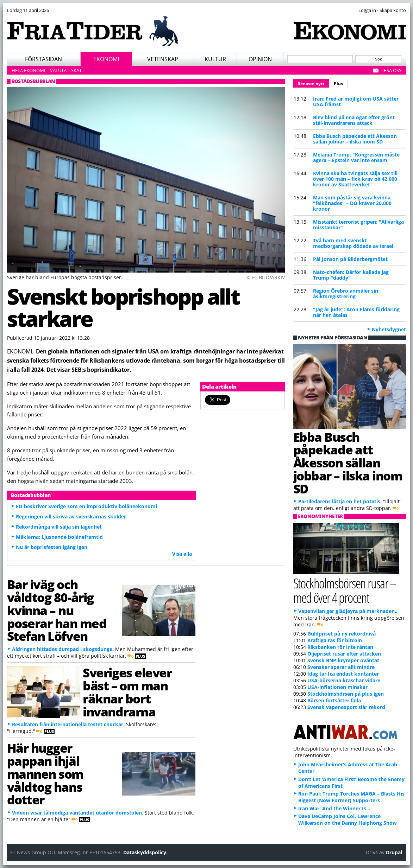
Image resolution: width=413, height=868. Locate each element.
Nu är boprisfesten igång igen (52, 547)
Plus (338, 84)
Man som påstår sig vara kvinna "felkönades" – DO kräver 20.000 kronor (352, 203)
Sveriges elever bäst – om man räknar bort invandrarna (127, 692)
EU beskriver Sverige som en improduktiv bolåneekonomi (86, 506)
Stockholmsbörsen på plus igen (346, 694)
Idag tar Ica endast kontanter (343, 674)
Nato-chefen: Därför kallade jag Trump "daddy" (351, 275)
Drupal (394, 852)
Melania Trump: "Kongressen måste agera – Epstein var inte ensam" (356, 157)
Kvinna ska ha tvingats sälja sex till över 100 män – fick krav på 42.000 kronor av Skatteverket (355, 179)
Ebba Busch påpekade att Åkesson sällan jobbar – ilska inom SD (355, 139)
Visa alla (182, 554)
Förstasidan (43, 59)
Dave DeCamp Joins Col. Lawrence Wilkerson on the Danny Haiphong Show (348, 819)
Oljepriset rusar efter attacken (344, 654)
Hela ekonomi (29, 70)
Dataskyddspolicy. (145, 852)
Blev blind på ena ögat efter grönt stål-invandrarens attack (354, 120)
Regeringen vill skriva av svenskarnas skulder (71, 516)
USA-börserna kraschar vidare (344, 680)
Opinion (260, 59)
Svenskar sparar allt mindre (341, 667)
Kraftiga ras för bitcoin (335, 640)
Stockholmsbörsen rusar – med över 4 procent (345, 590)
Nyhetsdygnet (389, 329)
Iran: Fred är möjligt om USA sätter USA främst (356, 101)
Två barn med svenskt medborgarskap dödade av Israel (353, 243)
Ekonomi (106, 59)
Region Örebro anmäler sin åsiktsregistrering (346, 293)
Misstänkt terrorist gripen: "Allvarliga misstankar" (358, 225)
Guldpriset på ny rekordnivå (342, 634)
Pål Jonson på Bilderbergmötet (350, 259)
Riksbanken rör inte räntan (340, 647)
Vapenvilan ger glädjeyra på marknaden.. (348, 611)
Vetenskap (163, 59)
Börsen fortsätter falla (334, 700)
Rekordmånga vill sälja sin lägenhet (59, 527)
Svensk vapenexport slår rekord (346, 707)
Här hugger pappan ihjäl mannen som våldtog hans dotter (45, 774)
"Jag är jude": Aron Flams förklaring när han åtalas (356, 312)
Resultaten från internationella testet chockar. (68, 724)
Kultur (215, 59)
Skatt (78, 70)
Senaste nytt (314, 83)
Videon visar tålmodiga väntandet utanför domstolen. (78, 813)
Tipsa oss (391, 70)
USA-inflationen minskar (337, 687)
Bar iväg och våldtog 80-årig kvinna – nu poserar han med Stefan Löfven (57, 610)
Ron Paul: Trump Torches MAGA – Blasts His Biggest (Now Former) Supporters (351, 797)
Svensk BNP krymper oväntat (343, 660)
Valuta (58, 70)
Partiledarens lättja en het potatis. (340, 501)
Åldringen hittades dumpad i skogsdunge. (63, 649)
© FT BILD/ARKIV (266, 277)
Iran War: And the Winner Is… (334, 808)
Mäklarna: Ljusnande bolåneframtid (59, 537)
